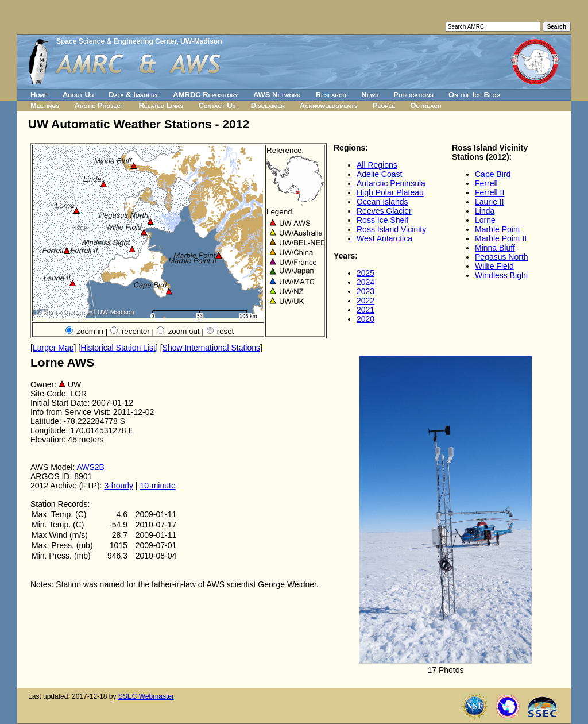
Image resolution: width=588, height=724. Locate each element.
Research (331, 95)
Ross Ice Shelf (382, 220)
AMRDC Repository (205, 95)
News (370, 95)
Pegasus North (502, 257)
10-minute (157, 486)
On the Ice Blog (474, 95)
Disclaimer (268, 105)
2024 (365, 282)
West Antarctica (384, 238)
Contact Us (217, 105)
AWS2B (90, 467)
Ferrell (486, 183)
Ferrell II (490, 192)
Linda (485, 211)
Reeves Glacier (384, 211)
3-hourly (119, 486)
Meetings (45, 105)
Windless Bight (502, 275)
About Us (78, 95)
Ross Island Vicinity (391, 229)
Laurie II (490, 202)
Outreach (425, 105)
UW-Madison (201, 41)
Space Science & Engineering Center (116, 41)
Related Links (161, 105)
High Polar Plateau (390, 192)
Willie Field (494, 266)
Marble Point (498, 229)
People (384, 105)
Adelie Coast (379, 174)
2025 (365, 273)
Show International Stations (211, 348)
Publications (413, 95)
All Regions (377, 165)
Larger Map (53, 348)
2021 (365, 310)
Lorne (485, 220)
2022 (365, 301)
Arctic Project (99, 105)
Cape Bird (493, 174)
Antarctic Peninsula (391, 183)
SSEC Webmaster (146, 696)
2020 (365, 319)
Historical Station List (118, 348)
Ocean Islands (382, 202)
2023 (365, 291)
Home (39, 95)
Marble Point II (501, 238)
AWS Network (277, 95)
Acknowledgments (329, 105)
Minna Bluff (495, 248)
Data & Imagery (133, 95)
